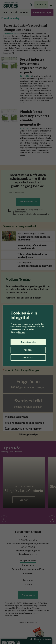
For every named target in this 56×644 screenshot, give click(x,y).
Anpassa (28, 350)
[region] (28, 322)
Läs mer (22, 332)
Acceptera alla (28, 342)
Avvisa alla (28, 357)
